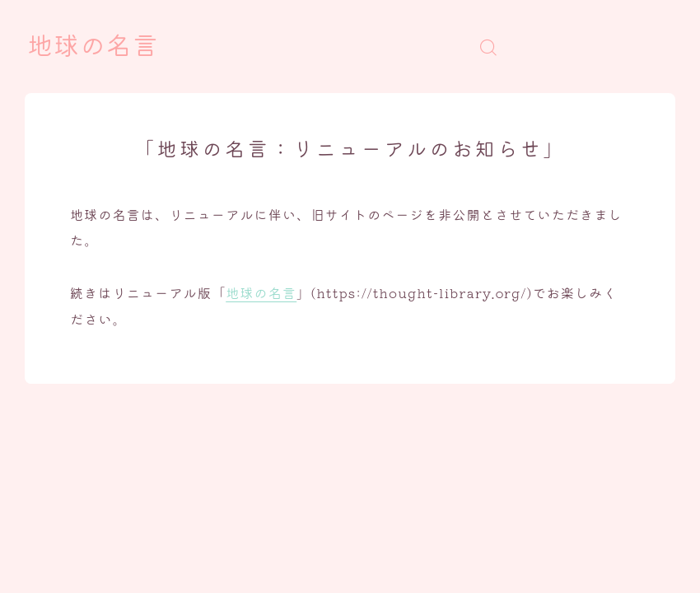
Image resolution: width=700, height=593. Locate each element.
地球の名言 (93, 47)
